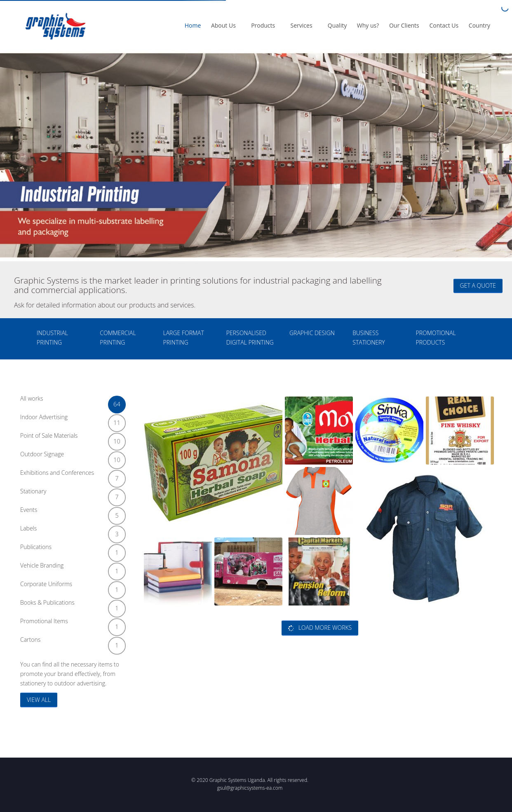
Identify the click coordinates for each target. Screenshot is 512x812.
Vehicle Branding (70, 569)
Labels (70, 532)
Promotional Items (70, 624)
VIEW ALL (39, 700)
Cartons (70, 643)
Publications (70, 550)
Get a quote (478, 285)
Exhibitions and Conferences (70, 476)
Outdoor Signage (70, 457)
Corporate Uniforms (70, 587)
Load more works (320, 628)
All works (70, 402)
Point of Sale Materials (70, 439)
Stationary (70, 494)
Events (70, 513)
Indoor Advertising (70, 420)
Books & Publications (70, 606)
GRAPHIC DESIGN (312, 333)
